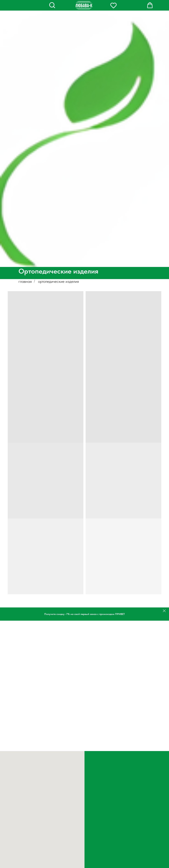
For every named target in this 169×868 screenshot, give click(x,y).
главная (25, 281)
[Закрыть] (164, 611)
